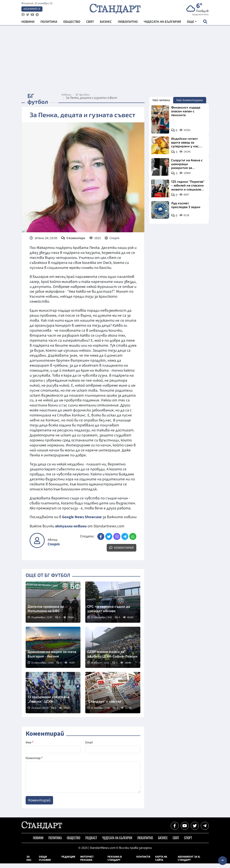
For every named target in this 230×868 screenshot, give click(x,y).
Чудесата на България (162, 22)
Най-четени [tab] (161, 100)
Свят (90, 22)
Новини (28, 22)
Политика (49, 22)
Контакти (143, 861)
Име (30, 747)
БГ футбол (83, 95)
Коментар (34, 763)
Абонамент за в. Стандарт (189, 863)
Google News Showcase (82, 517)
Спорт (54, 549)
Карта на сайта (161, 863)
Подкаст (91, 843)
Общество (72, 22)
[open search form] (205, 22)
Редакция (68, 861)
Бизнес (106, 22)
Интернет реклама (87, 863)
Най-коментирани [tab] (190, 100)
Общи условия (45, 863)
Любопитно (128, 22)
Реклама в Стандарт (115, 863)
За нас (29, 863)
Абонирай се (32, 9)
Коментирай (122, 552)
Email (89, 747)
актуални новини (71, 531)
